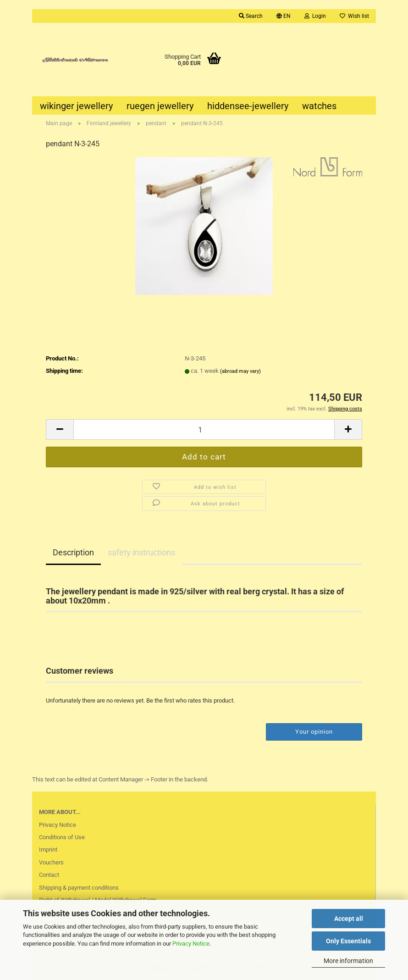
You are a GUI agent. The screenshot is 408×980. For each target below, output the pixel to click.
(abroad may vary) (240, 371)
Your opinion (314, 732)
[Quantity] (204, 429)
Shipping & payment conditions (79, 888)
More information (348, 961)
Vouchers (51, 862)
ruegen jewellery (160, 106)
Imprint (48, 850)
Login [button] (315, 16)
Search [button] (251, 16)
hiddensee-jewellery (248, 106)
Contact (49, 875)
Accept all (349, 919)
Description (73, 552)
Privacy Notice (191, 944)
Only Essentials (348, 941)
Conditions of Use (62, 837)
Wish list (354, 16)
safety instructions (141, 552)
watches (319, 106)
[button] (284, 16)
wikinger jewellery (76, 106)
